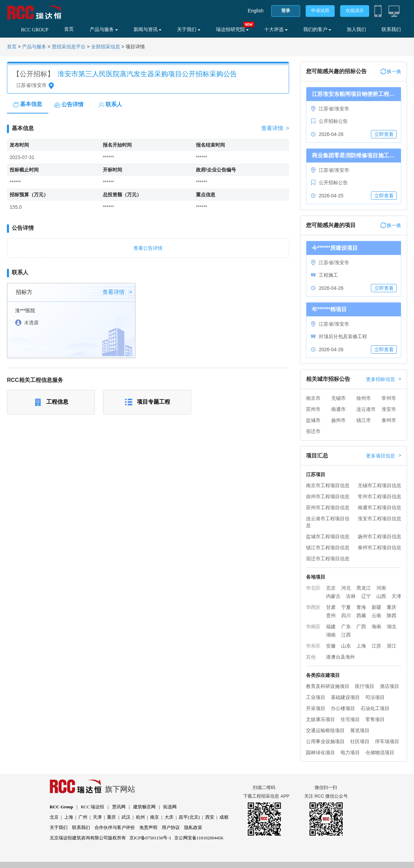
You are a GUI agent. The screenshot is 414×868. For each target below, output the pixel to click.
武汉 (126, 817)
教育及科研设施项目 (328, 686)
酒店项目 (390, 686)
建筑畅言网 (144, 807)
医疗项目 (365, 686)
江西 (346, 635)
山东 (346, 646)
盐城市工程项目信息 (328, 536)
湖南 (331, 635)
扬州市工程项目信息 (379, 536)
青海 (361, 607)
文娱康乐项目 (321, 719)
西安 (210, 817)
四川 (346, 615)
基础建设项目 (345, 697)
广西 (361, 627)
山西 (381, 596)
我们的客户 (317, 29)
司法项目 (375, 697)
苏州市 (313, 409)
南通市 (338, 409)
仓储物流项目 (380, 752)
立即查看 (384, 134)
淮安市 (389, 409)
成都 (224, 817)
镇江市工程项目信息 (328, 548)
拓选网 (170, 807)
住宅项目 (350, 719)
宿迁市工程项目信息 (328, 559)
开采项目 (316, 708)
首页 (69, 29)
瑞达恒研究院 (233, 29)
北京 (331, 588)
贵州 (331, 615)
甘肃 (331, 607)
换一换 (391, 71)
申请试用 (320, 11)
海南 (376, 627)
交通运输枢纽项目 (325, 730)
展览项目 (360, 730)
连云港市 (366, 409)
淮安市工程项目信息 (379, 519)
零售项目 (375, 719)
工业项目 (316, 697)
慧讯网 (119, 807)
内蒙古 (333, 596)
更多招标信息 (384, 379)
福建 (331, 627)
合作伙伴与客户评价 (115, 827)
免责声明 (148, 827)
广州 (83, 817)
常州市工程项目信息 (379, 496)
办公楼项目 (343, 708)
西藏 (361, 615)
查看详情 (275, 128)
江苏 (376, 646)
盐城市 (313, 420)
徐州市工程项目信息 (328, 496)
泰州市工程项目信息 (379, 548)
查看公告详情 (148, 248)
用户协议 (171, 827)
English (256, 11)
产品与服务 (104, 29)
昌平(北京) (189, 817)
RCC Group (61, 807)
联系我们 (391, 29)
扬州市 (338, 420)
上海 (361, 646)
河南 (381, 588)
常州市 (389, 398)
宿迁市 (313, 431)
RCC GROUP (35, 30)
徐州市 (364, 398)
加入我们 (356, 29)
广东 (346, 627)
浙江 (392, 646)
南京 (155, 817)
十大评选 (276, 29)
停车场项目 (387, 741)
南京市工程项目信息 (328, 485)
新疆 (376, 607)
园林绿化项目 (321, 752)
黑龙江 (364, 588)
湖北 (392, 627)
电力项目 (350, 752)
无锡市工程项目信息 (379, 485)
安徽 (331, 646)
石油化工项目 (375, 708)
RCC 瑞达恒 (92, 807)
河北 (346, 588)
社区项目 (360, 741)
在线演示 (355, 11)
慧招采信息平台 (69, 47)
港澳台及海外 (341, 657)
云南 (376, 615)
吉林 (351, 596)
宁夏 (346, 607)
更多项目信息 (384, 456)
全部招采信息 (106, 47)
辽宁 (366, 596)
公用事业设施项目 (325, 741)
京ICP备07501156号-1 (150, 838)
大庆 (169, 817)
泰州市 (389, 420)
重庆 (392, 607)
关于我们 (189, 29)
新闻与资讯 (148, 29)
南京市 (313, 398)
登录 (286, 11)
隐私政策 (193, 827)
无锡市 (338, 398)
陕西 (392, 615)
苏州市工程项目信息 (328, 507)
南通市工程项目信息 (379, 507)
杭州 (140, 817)
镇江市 (364, 420)
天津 (396, 596)
